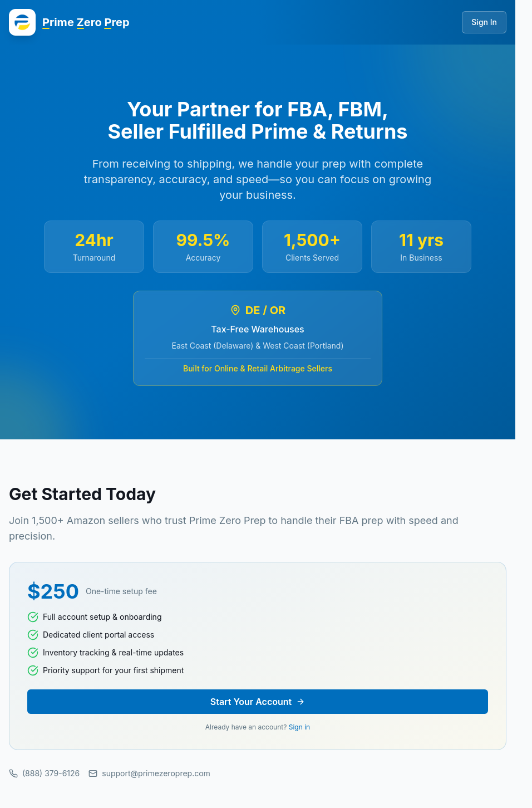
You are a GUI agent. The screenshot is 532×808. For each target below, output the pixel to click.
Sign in (299, 727)
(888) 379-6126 (44, 773)
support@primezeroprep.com (149, 773)
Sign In (484, 22)
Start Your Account (258, 702)
